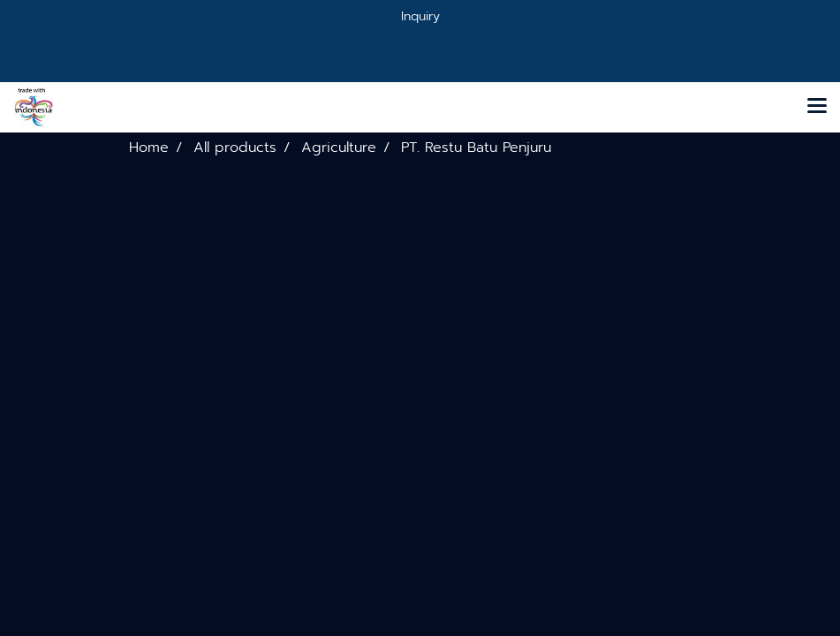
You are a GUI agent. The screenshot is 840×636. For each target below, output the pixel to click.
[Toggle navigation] (817, 107)
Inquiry (420, 16)
